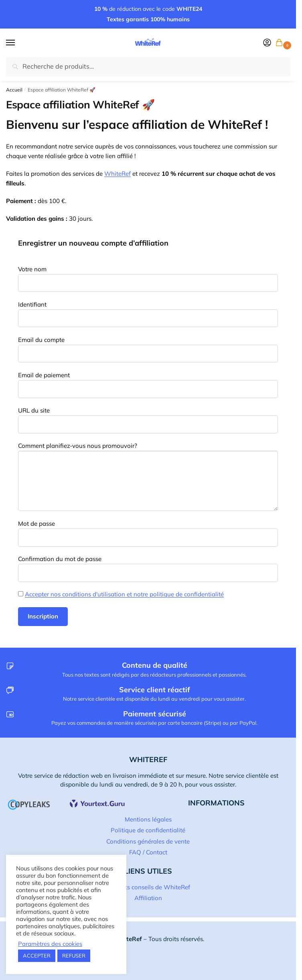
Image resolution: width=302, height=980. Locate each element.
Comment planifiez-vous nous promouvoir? (78, 446)
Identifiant (32, 304)
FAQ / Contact (148, 852)
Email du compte (41, 340)
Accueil (14, 90)
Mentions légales (148, 819)
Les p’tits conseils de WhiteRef (148, 887)
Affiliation (148, 898)
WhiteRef (118, 174)
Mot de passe (36, 524)
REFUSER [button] (74, 956)
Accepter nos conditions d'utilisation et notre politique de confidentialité (124, 594)
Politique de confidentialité (148, 830)
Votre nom (32, 269)
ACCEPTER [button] (37, 956)
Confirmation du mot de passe (60, 559)
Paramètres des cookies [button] (50, 944)
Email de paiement (44, 375)
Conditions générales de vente (148, 841)
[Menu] (18, 43)
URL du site (34, 410)
